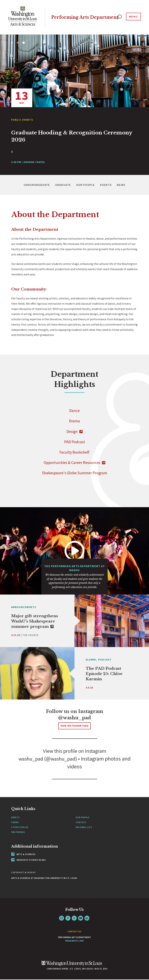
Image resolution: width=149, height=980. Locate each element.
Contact (81, 822)
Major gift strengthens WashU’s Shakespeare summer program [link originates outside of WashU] (35, 621)
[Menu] (133, 17)
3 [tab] (24, 43)
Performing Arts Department (72, 17)
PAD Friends (18, 832)
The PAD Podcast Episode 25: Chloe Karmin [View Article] (104, 674)
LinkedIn (87, 919)
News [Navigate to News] (121, 185)
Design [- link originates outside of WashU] (75, 431)
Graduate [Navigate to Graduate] (63, 185)
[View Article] (75, 136)
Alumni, (92, 660)
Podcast (105, 660)
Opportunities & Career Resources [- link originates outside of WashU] (74, 462)
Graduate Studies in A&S (29, 860)
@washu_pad (75, 718)
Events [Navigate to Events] (106, 185)
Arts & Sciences (23, 854)
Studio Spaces (20, 827)
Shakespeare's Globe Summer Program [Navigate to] (74, 473)
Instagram (62, 919)
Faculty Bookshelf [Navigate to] (74, 452)
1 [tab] (12, 43)
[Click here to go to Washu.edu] (72, 965)
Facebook (68, 919)
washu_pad (30, 759)
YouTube (81, 919)
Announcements (24, 607)
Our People (82, 818)
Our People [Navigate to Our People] (86, 185)
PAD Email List (84, 827)
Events (15, 818)
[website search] (119, 17)
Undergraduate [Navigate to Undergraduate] (37, 185)
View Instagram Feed (74, 726)
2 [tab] (18, 43)
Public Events (22, 120)
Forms (15, 822)
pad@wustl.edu (75, 941)
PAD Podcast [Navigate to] (75, 442)
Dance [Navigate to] (74, 411)
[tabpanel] (74, 105)
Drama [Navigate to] (74, 421)
